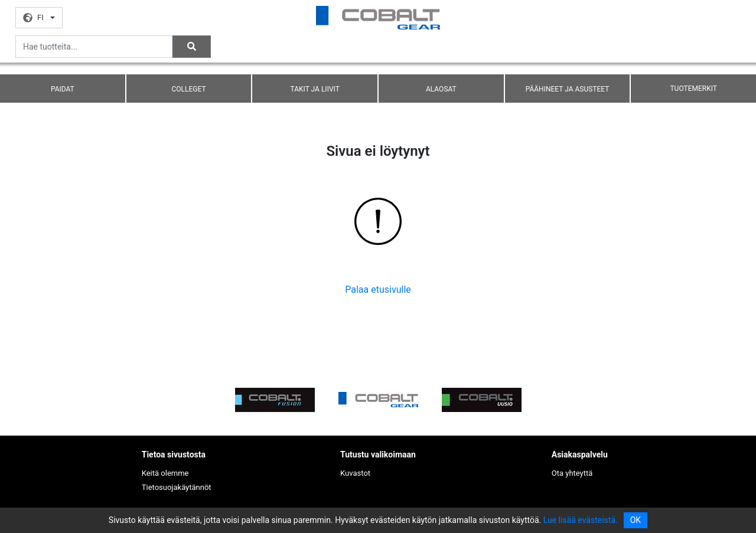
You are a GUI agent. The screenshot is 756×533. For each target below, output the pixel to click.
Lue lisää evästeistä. (581, 520)
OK (636, 520)
